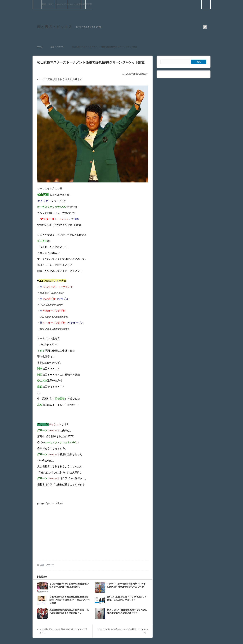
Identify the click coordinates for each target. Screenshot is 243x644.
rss (205, 27)
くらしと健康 (74, 4)
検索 (210, 1)
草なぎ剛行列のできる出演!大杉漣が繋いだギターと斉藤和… (63, 631)
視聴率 (89, 4)
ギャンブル (62, 4)
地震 (83, 4)
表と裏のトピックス (55, 27)
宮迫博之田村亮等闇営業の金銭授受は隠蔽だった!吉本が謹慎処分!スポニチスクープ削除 (69, 600)
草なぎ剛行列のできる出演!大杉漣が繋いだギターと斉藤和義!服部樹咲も (69, 585)
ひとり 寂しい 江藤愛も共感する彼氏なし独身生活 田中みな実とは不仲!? (127, 611)
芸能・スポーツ (49, 4)
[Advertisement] (67, 530)
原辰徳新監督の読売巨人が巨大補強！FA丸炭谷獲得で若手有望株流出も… (69, 611)
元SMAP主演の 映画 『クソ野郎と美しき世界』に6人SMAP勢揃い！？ (127, 598)
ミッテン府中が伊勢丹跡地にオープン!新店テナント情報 (122, 631)
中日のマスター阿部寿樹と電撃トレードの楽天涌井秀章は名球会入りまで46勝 (126, 585)
